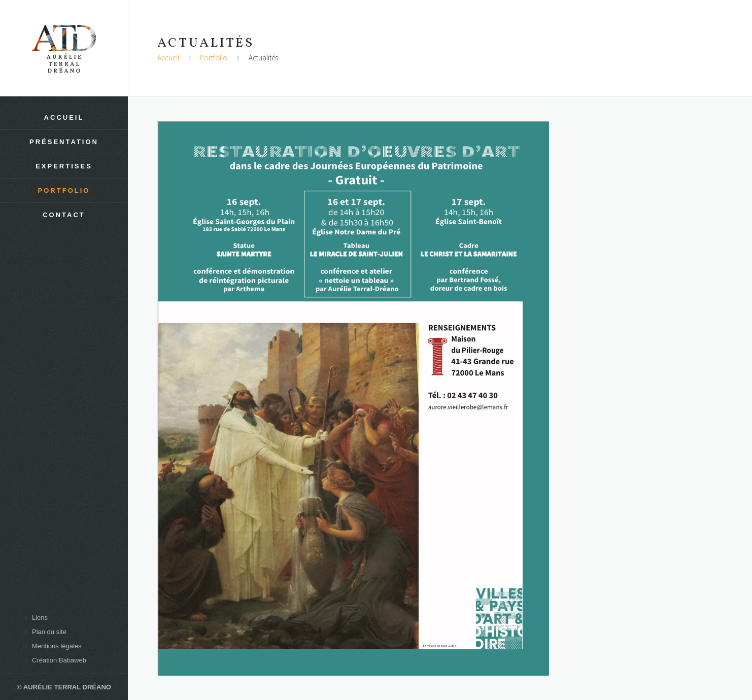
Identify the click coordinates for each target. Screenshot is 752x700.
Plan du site (44, 632)
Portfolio (214, 58)
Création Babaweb (54, 660)
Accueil (168, 58)
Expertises (64, 166)
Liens (35, 618)
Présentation (64, 142)
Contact (64, 215)
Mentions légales (52, 646)
